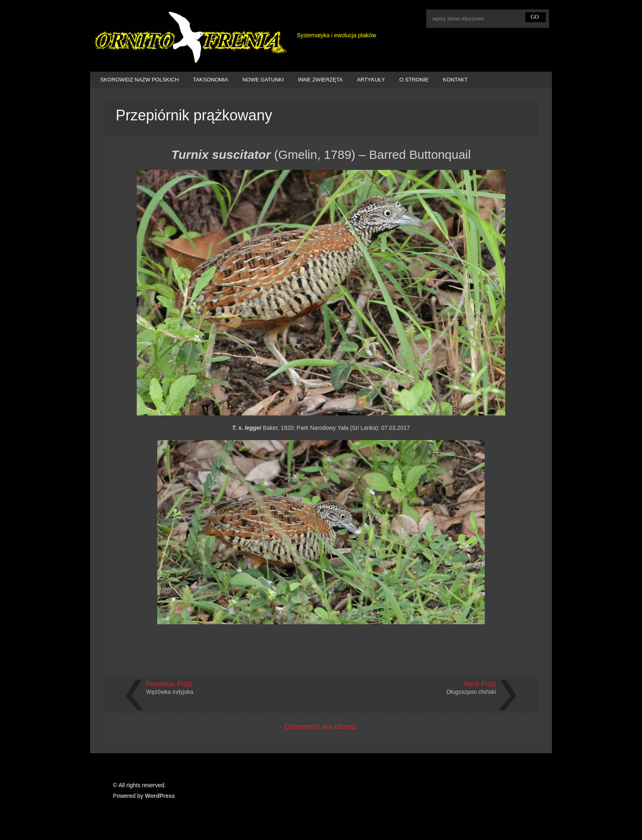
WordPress (160, 796)
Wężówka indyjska (170, 692)
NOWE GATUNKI (263, 80)
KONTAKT (455, 80)
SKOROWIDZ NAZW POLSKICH (139, 80)
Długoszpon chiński (471, 692)
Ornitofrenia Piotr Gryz (189, 38)
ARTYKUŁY (371, 80)
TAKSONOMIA (210, 80)
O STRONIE (414, 80)
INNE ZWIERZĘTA (320, 80)
